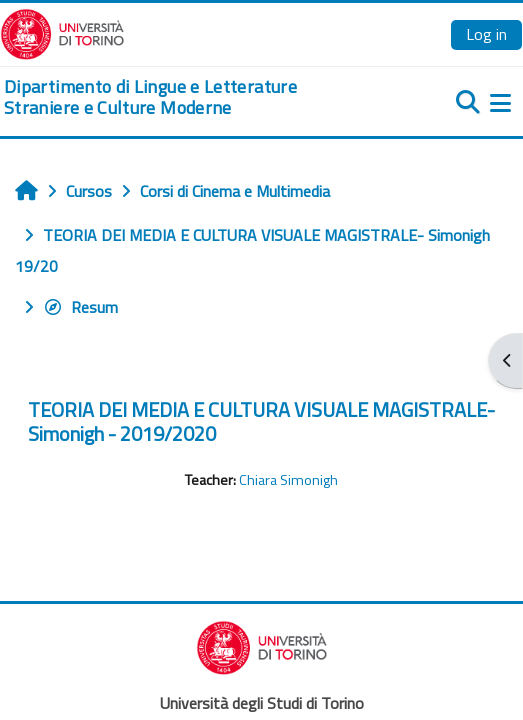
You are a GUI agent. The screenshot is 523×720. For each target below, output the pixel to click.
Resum (80, 307)
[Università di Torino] (62, 32)
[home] (174, 97)
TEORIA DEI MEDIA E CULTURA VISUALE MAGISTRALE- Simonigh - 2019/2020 (261, 421)
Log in (486, 34)
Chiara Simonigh (288, 480)
